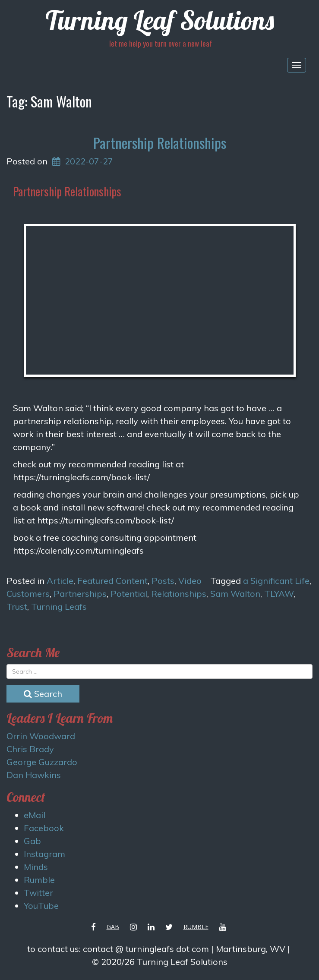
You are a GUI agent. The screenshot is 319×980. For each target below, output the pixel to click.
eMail (35, 815)
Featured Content (112, 581)
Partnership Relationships (160, 143)
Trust (17, 607)
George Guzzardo (42, 762)
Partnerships (80, 594)
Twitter (38, 893)
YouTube (41, 906)
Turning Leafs (59, 607)
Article (60, 581)
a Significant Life (276, 581)
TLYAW (279, 594)
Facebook (44, 828)
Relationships (179, 594)
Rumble (39, 880)
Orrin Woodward (41, 736)
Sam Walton (235, 594)
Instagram (44, 854)
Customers (28, 594)
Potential (129, 594)
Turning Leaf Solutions (160, 20)
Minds (36, 867)
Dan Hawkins (34, 775)
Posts (163, 581)
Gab (32, 841)
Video (190, 581)
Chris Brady (30, 749)
